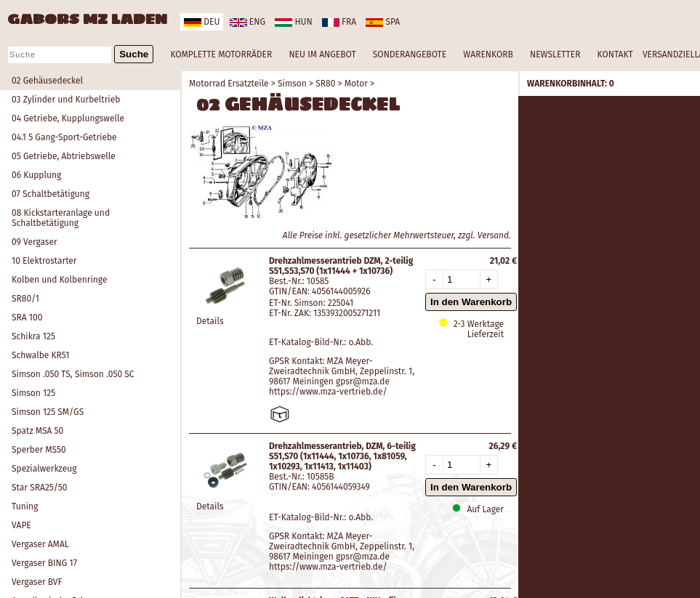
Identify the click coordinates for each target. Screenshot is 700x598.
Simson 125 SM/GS (48, 412)
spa (383, 22)
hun (293, 22)
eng (248, 22)
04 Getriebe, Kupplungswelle (68, 118)
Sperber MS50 (39, 450)
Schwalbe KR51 (40, 355)
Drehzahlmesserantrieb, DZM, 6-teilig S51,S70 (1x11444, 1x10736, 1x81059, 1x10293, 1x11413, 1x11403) (342, 456)
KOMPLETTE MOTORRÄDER (221, 54)
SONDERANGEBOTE (410, 54)
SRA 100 (27, 318)
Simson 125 (33, 393)
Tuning (25, 506)
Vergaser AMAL (40, 544)
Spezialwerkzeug (44, 469)
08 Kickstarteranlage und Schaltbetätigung (61, 218)
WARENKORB (488, 54)
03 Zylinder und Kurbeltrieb (66, 100)
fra (339, 22)
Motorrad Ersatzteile (229, 84)
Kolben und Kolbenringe (59, 280)
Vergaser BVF (37, 582)
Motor (356, 84)
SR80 (325, 84)
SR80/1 (25, 299)
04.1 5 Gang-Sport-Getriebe (64, 137)
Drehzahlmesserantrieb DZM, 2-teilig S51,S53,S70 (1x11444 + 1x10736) (341, 266)
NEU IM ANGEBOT (322, 54)
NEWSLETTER (555, 54)
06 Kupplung (36, 175)
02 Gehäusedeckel (47, 81)
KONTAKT (615, 54)
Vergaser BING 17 (44, 563)
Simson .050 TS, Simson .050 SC (73, 374)
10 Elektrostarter (44, 261)
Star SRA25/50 (39, 488)
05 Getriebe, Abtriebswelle (64, 156)
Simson (292, 84)
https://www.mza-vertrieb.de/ (328, 392)
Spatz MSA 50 (37, 431)
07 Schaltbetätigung (51, 194)
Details (210, 321)
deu (202, 22)
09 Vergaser (35, 242)
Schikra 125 (33, 336)
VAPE (21, 525)
